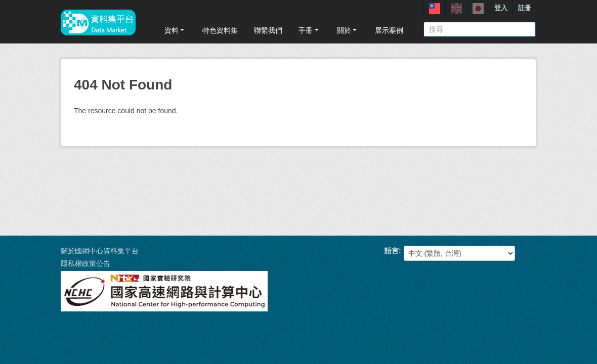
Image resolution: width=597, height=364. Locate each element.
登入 (501, 8)
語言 (392, 251)
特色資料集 (220, 30)
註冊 (525, 8)
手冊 (309, 30)
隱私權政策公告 (86, 263)
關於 (348, 30)
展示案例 (389, 30)
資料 (175, 30)
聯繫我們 (268, 30)
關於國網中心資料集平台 (100, 251)
